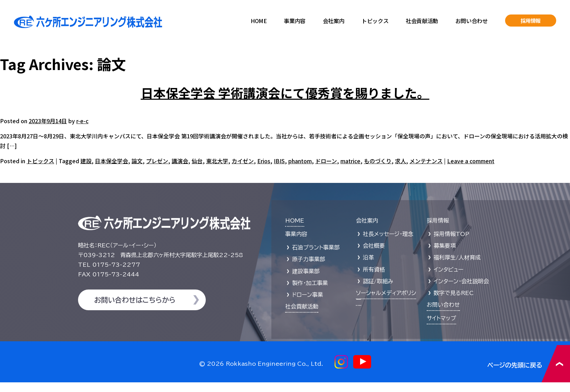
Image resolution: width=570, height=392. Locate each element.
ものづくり (378, 161)
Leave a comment (471, 161)
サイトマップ (441, 318)
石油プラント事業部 (316, 247)
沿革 (368, 257)
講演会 (180, 161)
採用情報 (531, 21)
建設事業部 (306, 271)
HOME (259, 21)
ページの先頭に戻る (529, 364)
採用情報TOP (451, 234)
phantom (300, 161)
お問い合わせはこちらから (135, 300)
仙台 (197, 161)
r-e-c (82, 121)
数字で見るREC (454, 293)
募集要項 (445, 246)
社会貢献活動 (422, 21)
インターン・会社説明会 (461, 281)
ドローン (326, 161)
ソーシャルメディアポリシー (386, 296)
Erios (264, 161)
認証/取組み (378, 281)
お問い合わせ (472, 21)
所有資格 (374, 269)
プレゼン (157, 161)
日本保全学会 (112, 161)
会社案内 (334, 21)
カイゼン (243, 161)
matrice (350, 161)
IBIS (279, 161)
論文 (137, 161)
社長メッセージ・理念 (388, 234)
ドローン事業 (308, 295)
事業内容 (294, 21)
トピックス (375, 21)
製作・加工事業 (310, 283)
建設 (86, 161)
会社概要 (374, 246)
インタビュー (448, 269)
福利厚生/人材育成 (457, 257)
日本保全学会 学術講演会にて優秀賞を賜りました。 (285, 92)
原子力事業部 (309, 259)
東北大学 (217, 161)
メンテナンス (426, 161)
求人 (400, 161)
